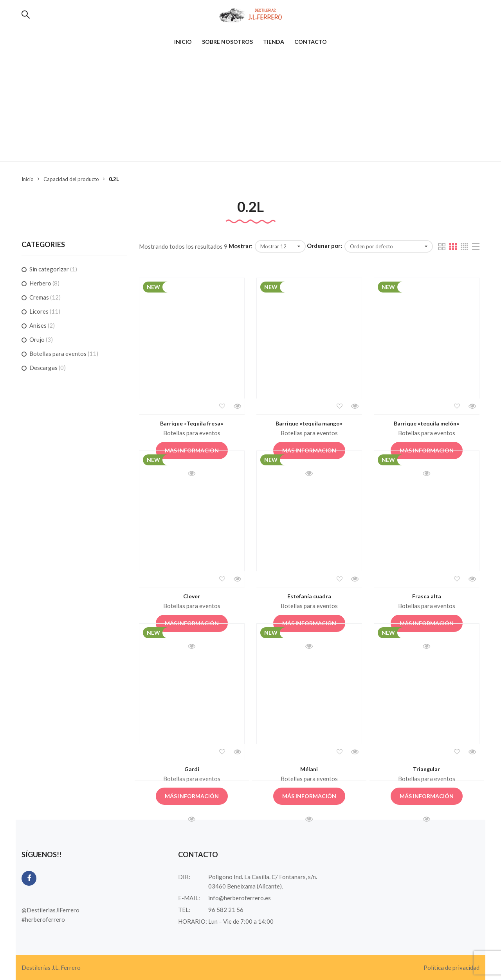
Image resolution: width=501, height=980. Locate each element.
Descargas (43, 368)
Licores (39, 311)
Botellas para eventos (192, 433)
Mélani (309, 769)
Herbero (40, 283)
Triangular (426, 769)
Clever (192, 596)
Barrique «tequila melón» (426, 423)
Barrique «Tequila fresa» (192, 423)
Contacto (311, 42)
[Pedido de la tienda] (389, 246)
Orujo (37, 339)
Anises (38, 325)
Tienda (274, 42)
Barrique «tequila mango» (309, 423)
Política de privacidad (451, 967)
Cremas (39, 297)
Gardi (192, 769)
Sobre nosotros (227, 42)
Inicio (183, 42)
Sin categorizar (49, 269)
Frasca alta (427, 596)
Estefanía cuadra (309, 596)
